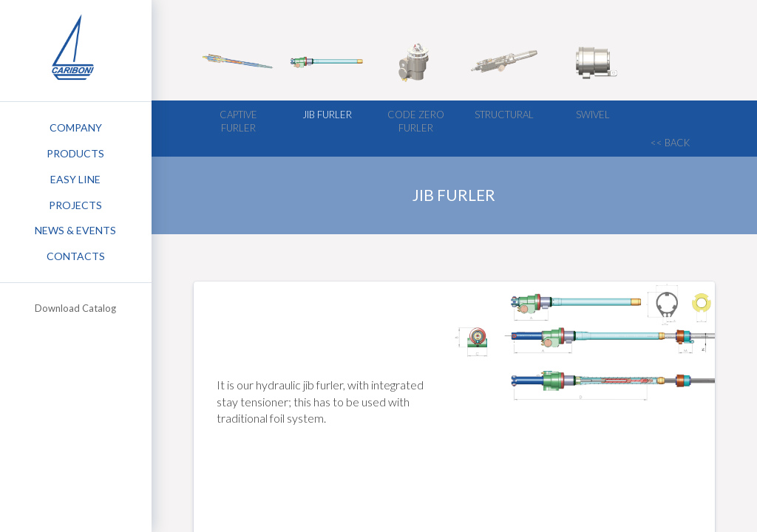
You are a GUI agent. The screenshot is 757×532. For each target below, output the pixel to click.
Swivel (593, 115)
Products (75, 153)
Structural (504, 115)
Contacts (76, 256)
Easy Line (75, 179)
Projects (75, 205)
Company (76, 127)
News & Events (75, 230)
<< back (670, 143)
